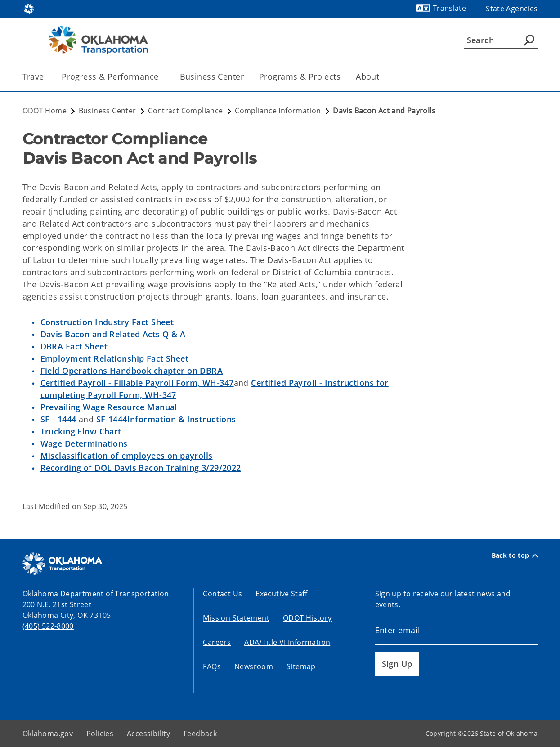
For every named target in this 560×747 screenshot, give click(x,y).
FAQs (212, 666)
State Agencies (512, 9)
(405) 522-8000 (48, 626)
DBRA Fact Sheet (74, 346)
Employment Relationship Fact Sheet (115, 358)
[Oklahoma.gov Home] (29, 8)
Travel (35, 76)
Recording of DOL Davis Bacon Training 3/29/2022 (141, 468)
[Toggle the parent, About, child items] (382, 77)
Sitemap (301, 666)
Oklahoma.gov (48, 734)
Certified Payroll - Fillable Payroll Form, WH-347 (137, 383)
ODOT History (307, 618)
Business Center (212, 76)
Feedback (200, 734)
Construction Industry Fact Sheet (107, 322)
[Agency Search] (529, 40)
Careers (217, 642)
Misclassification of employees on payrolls (127, 456)
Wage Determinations (84, 443)
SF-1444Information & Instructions (166, 419)
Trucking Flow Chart (81, 431)
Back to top (515, 555)
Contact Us (222, 594)
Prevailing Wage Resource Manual (109, 407)
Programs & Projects (300, 76)
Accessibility (148, 734)
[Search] (501, 40)
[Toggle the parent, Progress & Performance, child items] (162, 77)
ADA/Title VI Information (287, 642)
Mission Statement (236, 618)
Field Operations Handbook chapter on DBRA (132, 371)
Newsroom (254, 666)
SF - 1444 (58, 419)
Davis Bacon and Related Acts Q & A (113, 334)
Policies (100, 734)
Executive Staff (281, 594)
